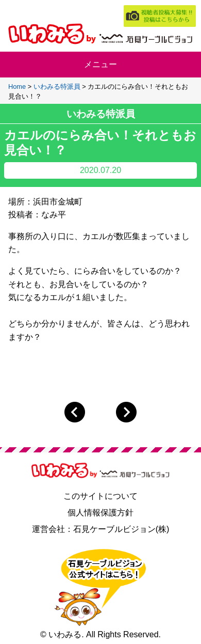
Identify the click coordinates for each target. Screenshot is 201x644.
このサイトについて (100, 496)
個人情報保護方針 (100, 513)
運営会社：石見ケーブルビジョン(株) (101, 529)
